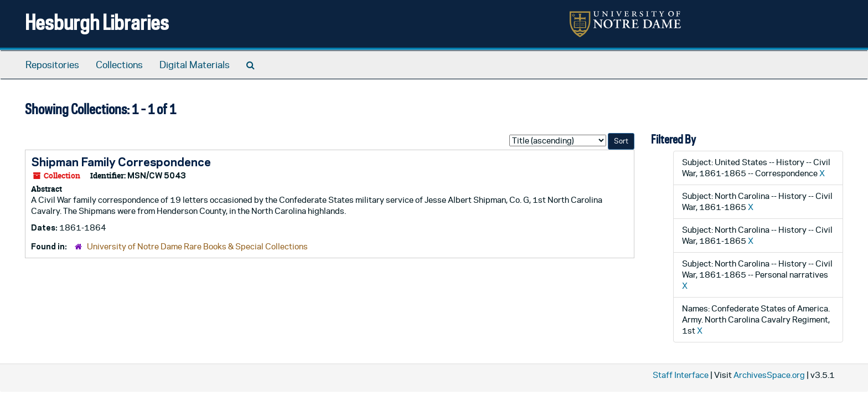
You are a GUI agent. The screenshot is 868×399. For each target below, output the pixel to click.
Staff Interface (681, 375)
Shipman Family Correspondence (121, 162)
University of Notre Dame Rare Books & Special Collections (197, 246)
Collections (119, 65)
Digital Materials (195, 65)
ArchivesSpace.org (769, 375)
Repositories (52, 65)
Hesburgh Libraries (97, 22)
